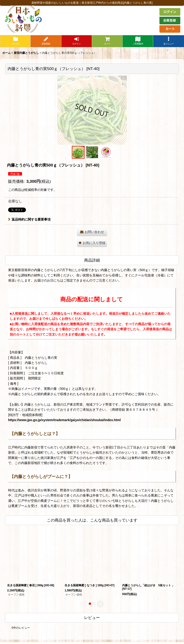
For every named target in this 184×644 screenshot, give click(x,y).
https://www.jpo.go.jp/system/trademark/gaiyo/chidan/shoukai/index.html (64, 420)
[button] (168, 41)
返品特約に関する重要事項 (29, 219)
